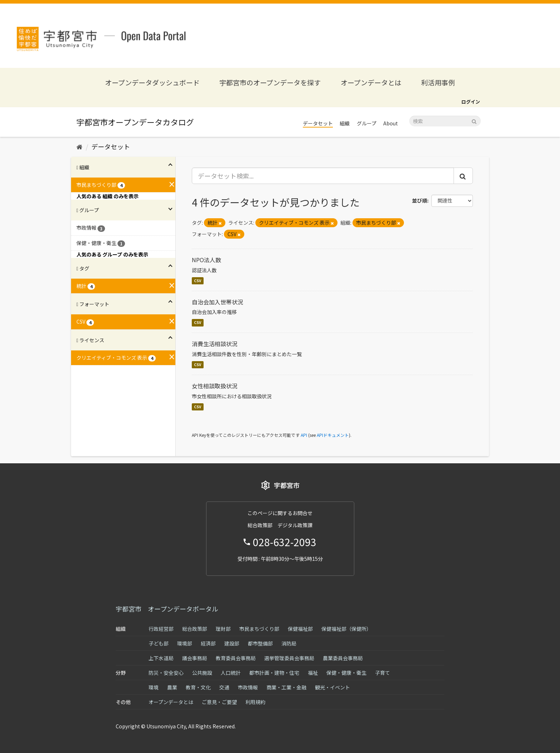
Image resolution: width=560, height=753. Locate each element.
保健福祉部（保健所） (346, 629)
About (391, 123)
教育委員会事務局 (236, 658)
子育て (382, 673)
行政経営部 (161, 629)
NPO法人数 (206, 260)
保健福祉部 (300, 629)
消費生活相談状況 (215, 344)
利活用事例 (438, 82)
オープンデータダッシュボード (152, 82)
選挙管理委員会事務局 (289, 658)
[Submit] (474, 121)
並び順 (420, 200)
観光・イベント (332, 687)
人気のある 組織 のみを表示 (107, 196)
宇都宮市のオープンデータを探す (270, 82)
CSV (198, 281)
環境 (154, 687)
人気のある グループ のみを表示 (112, 254)
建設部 (232, 643)
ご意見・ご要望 (219, 702)
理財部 (223, 629)
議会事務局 (195, 658)
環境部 (185, 643)
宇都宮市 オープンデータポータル (167, 609)
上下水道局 (161, 658)
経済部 (208, 643)
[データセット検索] (445, 121)
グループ (367, 123)
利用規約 (255, 702)
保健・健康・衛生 (346, 673)
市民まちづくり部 (259, 629)
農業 (172, 687)
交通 (224, 687)
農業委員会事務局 (343, 658)
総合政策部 (195, 629)
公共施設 (202, 673)
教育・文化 (198, 687)
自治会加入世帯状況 (217, 302)
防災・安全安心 (166, 673)
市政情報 (248, 687)
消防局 (289, 643)
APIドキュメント (333, 435)
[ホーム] (79, 146)
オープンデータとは (371, 82)
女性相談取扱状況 (215, 386)
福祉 (313, 673)
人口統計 (231, 673)
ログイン (471, 102)
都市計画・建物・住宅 (274, 673)
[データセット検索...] (323, 176)
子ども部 (159, 643)
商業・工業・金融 (286, 687)
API (304, 435)
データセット (318, 123)
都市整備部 (260, 643)
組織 (345, 123)
